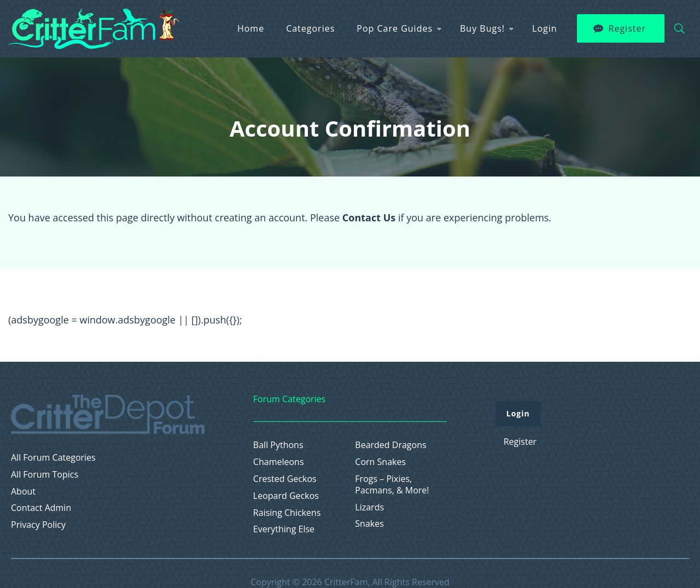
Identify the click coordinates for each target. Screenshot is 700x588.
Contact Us (369, 217)
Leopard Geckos (286, 496)
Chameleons (279, 462)
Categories (310, 28)
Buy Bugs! (482, 28)
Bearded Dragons (390, 445)
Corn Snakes (380, 462)
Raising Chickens (287, 513)
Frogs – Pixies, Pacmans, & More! (392, 485)
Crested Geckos (285, 479)
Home (251, 28)
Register (627, 28)
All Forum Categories (53, 458)
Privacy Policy (38, 525)
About (23, 492)
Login (545, 28)
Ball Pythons (278, 445)
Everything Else (284, 529)
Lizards (369, 507)
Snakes (369, 524)
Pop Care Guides (395, 28)
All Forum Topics (45, 475)
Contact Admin (41, 508)
